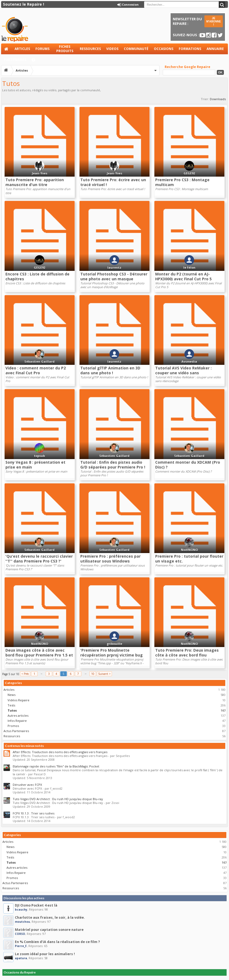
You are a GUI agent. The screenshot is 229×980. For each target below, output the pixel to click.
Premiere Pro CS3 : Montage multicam (182, 182)
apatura (21, 958)
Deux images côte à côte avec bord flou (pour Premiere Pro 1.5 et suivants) (39, 655)
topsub (39, 456)
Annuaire (215, 49)
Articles (22, 49)
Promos (13, 726)
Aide (36, 61)
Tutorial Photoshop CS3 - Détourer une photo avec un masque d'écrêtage (114, 279)
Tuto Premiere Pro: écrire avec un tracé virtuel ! (113, 182)
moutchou (22, 922)
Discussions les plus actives (24, 898)
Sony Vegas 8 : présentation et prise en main (35, 465)
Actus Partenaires (16, 731)
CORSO (20, 934)
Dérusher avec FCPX (27, 785)
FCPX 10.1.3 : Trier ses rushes (34, 813)
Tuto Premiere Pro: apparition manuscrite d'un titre (35, 182)
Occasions (164, 49)
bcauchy (21, 910)
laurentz (114, 267)
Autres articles (18, 715)
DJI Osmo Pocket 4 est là (36, 905)
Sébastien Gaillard (39, 361)
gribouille (115, 644)
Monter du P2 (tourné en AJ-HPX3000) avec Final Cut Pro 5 (183, 276)
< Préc (25, 674)
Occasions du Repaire (20, 972)
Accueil (6, 49)
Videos (112, 49)
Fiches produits (65, 49)
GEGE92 (189, 173)
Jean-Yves (40, 173)
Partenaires (15, 60)
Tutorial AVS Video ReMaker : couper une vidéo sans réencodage (183, 373)
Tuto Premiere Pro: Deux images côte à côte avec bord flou (187, 653)
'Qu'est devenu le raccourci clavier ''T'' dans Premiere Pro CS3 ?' (39, 559)
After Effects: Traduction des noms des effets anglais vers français (60, 752)
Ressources (90, 49)
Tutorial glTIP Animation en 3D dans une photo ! (110, 370)
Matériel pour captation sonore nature (49, 930)
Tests (11, 705)
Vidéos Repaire (19, 700)
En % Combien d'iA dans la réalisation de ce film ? (57, 942)
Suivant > (104, 674)
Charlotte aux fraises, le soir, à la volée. (50, 917)
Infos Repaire (17, 721)
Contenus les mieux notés (24, 746)
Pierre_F (21, 946)
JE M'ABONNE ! (214, 21)
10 (93, 674)
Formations (190, 49)
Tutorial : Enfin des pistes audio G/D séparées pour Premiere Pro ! (113, 465)
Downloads (218, 99)
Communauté (136, 49)
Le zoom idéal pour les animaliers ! (45, 954)
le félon (189, 267)
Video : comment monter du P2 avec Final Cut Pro (36, 370)
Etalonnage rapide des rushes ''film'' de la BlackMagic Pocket (56, 766)
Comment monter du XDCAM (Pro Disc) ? (188, 465)
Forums (42, 49)
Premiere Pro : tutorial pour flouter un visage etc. (189, 559)
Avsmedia (189, 361)
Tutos (12, 710)
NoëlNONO (189, 550)
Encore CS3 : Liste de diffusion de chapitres (37, 276)
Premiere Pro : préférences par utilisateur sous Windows (110, 559)
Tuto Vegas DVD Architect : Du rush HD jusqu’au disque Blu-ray (58, 799)
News (11, 695)
